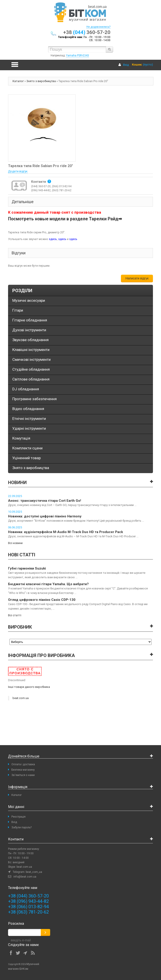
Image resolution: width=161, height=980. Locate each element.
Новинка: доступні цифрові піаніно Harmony (45, 516)
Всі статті (15, 615)
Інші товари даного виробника (29, 687)
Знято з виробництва (41, 81)
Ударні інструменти (29, 428)
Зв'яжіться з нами (23, 775)
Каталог (18, 81)
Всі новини (15, 543)
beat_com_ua (34, 872)
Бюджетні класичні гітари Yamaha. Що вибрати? (48, 584)
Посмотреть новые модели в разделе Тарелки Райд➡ (65, 219)
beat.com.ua (21, 698)
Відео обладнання (28, 409)
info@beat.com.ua (25, 877)
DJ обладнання (26, 389)
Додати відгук (18, 171)
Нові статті (22, 555)
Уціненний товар (27, 458)
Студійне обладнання (31, 369)
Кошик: (137, 65)
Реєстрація (18, 817)
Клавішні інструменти (31, 350)
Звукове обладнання (30, 340)
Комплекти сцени (27, 448)
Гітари (18, 310)
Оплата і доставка (23, 764)
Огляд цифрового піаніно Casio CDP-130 (42, 600)
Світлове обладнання (31, 379)
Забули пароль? (21, 827)
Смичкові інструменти (31, 359)
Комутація (21, 438)
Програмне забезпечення (34, 399)
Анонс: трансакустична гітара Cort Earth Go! (45, 501)
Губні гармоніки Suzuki (27, 568)
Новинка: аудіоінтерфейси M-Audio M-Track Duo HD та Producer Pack (65, 532)
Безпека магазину (23, 770)
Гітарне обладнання (30, 320)
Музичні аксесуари (29, 300)
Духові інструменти (29, 330)
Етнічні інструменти (29, 419)
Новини (17, 483)
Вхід (126, 65)
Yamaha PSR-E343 (77, 55)
